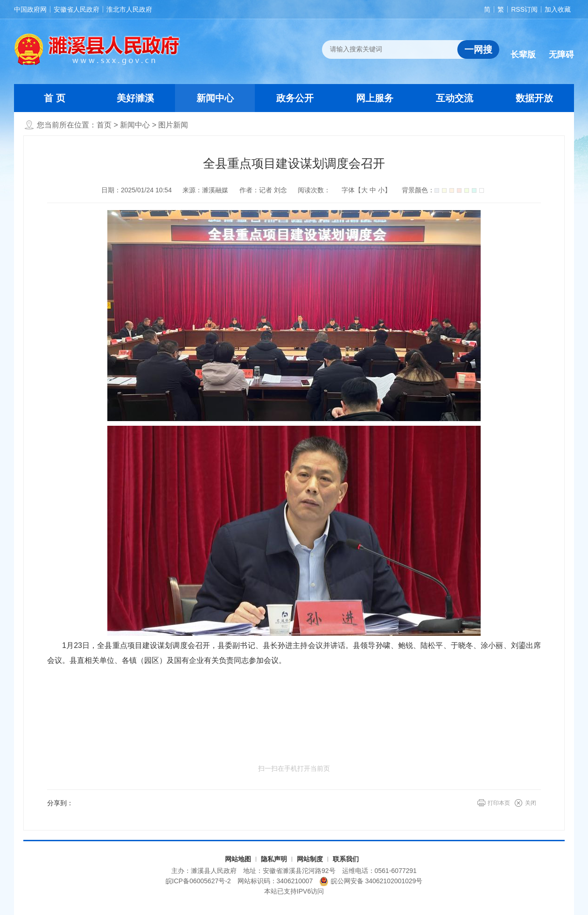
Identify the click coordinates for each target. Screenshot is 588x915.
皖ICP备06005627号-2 (198, 881)
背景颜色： (443, 190)
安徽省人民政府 (77, 9)
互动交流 (455, 98)
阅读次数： (314, 190)
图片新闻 (173, 125)
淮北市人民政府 (129, 9)
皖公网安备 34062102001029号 (371, 881)
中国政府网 (30, 9)
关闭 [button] (531, 803)
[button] (523, 47)
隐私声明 (274, 859)
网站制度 (310, 859)
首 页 (55, 98)
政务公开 (295, 98)
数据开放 (534, 98)
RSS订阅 (524, 9)
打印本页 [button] (499, 803)
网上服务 (375, 98)
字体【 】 (366, 190)
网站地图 (238, 859)
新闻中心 (215, 98)
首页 (104, 125)
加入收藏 (558, 9)
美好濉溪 (135, 98)
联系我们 (346, 859)
